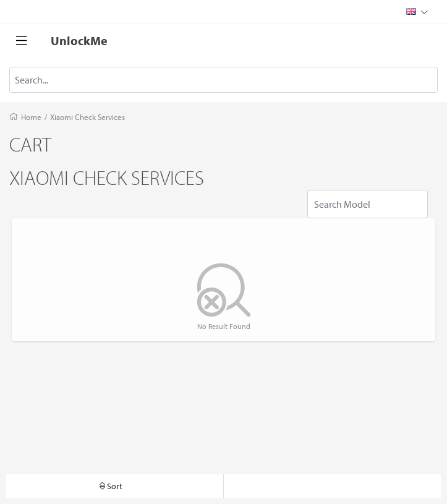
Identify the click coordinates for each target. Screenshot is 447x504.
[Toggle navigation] (22, 41)
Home (31, 117)
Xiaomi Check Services (87, 117)
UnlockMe (79, 41)
